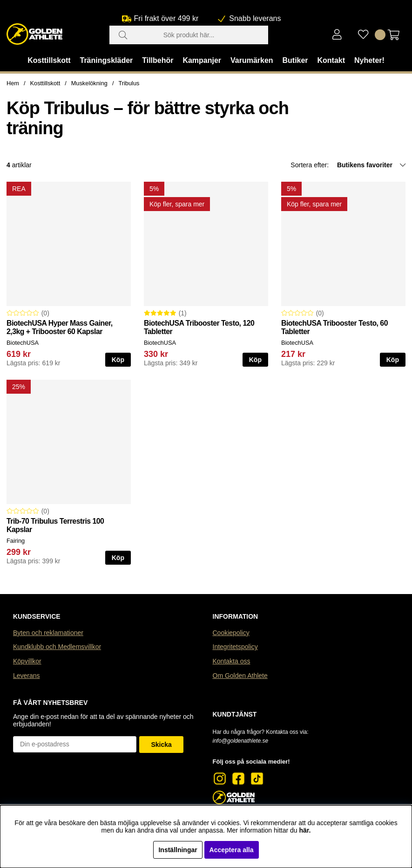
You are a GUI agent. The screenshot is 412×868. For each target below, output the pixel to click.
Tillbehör (158, 60)
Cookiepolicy (231, 633)
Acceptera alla (232, 850)
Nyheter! (369, 60)
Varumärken (252, 60)
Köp (118, 360)
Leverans (27, 676)
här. (305, 830)
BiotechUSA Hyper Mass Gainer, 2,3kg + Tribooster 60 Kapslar (60, 327)
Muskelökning (89, 83)
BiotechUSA (23, 343)
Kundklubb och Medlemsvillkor (57, 647)
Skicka (161, 745)
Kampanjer (202, 60)
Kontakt (331, 60)
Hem (13, 83)
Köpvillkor (27, 661)
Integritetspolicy (235, 647)
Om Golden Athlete (240, 676)
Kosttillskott (49, 60)
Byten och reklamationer (48, 633)
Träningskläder (107, 60)
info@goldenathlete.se (241, 741)
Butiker (295, 60)
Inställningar (178, 850)
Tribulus (129, 83)
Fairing (16, 541)
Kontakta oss (232, 661)
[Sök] (189, 35)
